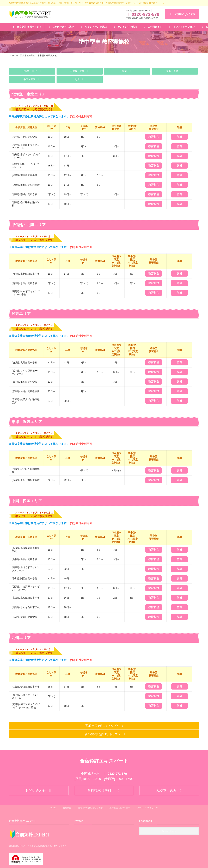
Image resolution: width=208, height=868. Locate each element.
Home (53, 808)
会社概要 (67, 808)
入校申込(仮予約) (182, 14)
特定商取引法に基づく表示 (90, 808)
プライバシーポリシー (147, 808)
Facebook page (169, 831)
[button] (32, 71)
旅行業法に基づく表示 (120, 808)
